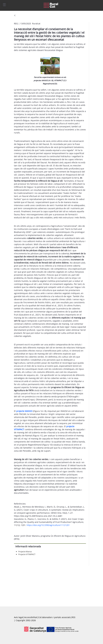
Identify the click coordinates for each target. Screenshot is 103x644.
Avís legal (19, 617)
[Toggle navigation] (4, 5)
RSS (74, 617)
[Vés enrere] (15, 16)
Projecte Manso (25, 552)
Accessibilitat (31, 617)
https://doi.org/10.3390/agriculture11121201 (48, 525)
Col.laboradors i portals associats (54, 617)
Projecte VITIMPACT (27, 554)
